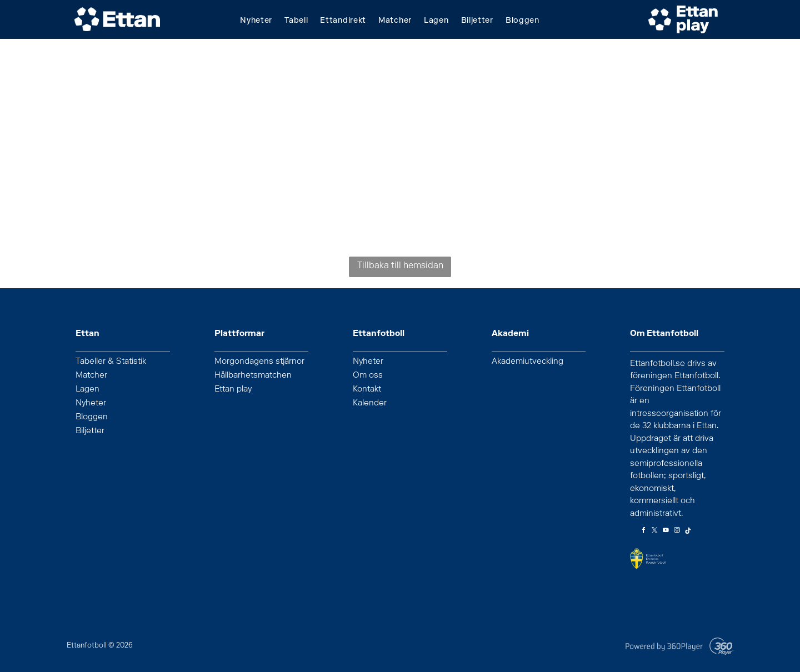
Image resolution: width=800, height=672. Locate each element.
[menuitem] (262, 21)
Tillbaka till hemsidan (400, 267)
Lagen (87, 390)
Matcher (91, 376)
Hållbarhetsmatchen (253, 376)
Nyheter (91, 404)
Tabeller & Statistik (111, 362)
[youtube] (666, 532)
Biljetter (90, 432)
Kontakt (367, 390)
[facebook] (643, 532)
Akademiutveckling (527, 362)
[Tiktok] (688, 532)
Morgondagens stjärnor (259, 362)
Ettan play (233, 390)
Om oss (368, 376)
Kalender (370, 404)
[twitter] (654, 532)
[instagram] (677, 532)
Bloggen (92, 418)
